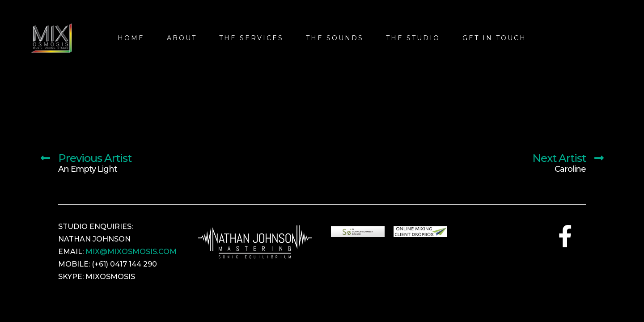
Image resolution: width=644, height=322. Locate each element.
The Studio (413, 38)
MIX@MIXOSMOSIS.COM (131, 252)
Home (131, 38)
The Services (251, 38)
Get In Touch (494, 38)
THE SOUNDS (335, 38)
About (182, 38)
